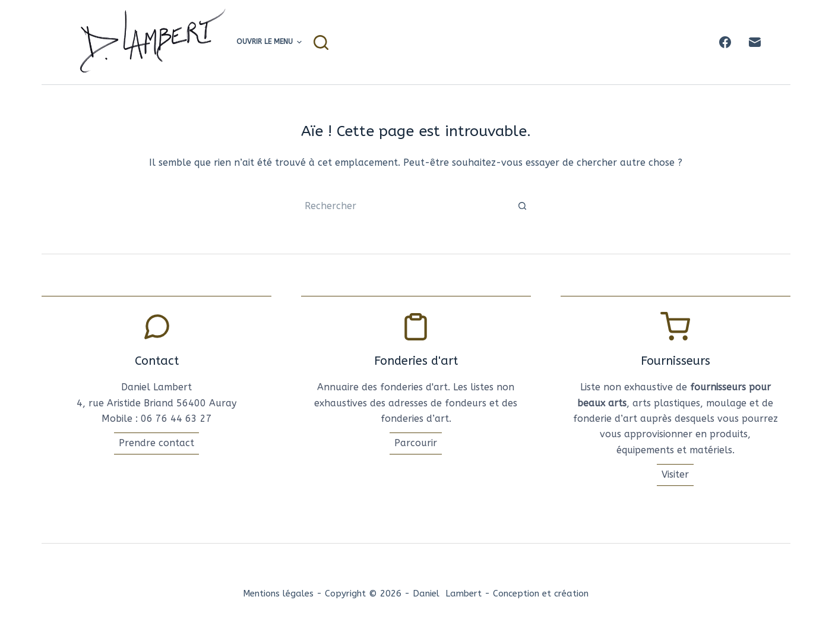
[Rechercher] (321, 42)
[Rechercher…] (404, 206)
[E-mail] (755, 42)
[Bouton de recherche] (523, 206)
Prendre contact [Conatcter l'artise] (156, 443)
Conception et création (541, 594)
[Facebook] (725, 42)
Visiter (675, 474)
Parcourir (416, 443)
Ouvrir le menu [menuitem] (269, 42)
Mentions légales (278, 594)
